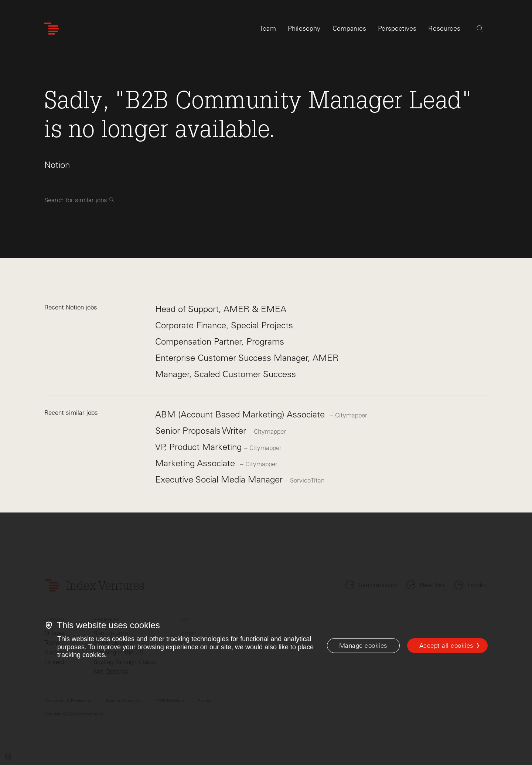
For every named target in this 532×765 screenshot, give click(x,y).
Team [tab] (268, 28)
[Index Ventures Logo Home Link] (52, 29)
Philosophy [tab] (304, 28)
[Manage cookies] (363, 646)
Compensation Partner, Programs (220, 341)
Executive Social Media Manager (220, 479)
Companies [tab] (349, 28)
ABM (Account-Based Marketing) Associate (243, 414)
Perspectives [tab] (397, 28)
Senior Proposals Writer (202, 431)
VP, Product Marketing (200, 447)
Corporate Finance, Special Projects (224, 325)
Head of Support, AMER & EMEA (221, 309)
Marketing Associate (198, 463)
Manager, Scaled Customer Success (226, 374)
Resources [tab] (444, 28)
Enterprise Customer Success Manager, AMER (247, 358)
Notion (57, 165)
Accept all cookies (446, 646)
